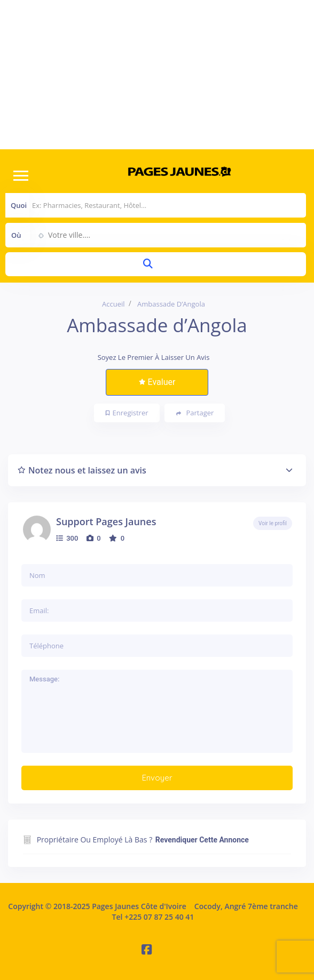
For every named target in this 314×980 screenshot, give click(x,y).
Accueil (113, 304)
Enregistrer (127, 413)
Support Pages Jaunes (106, 521)
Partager (195, 413)
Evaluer (157, 382)
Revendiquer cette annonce (202, 840)
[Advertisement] (157, 75)
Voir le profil (273, 523)
